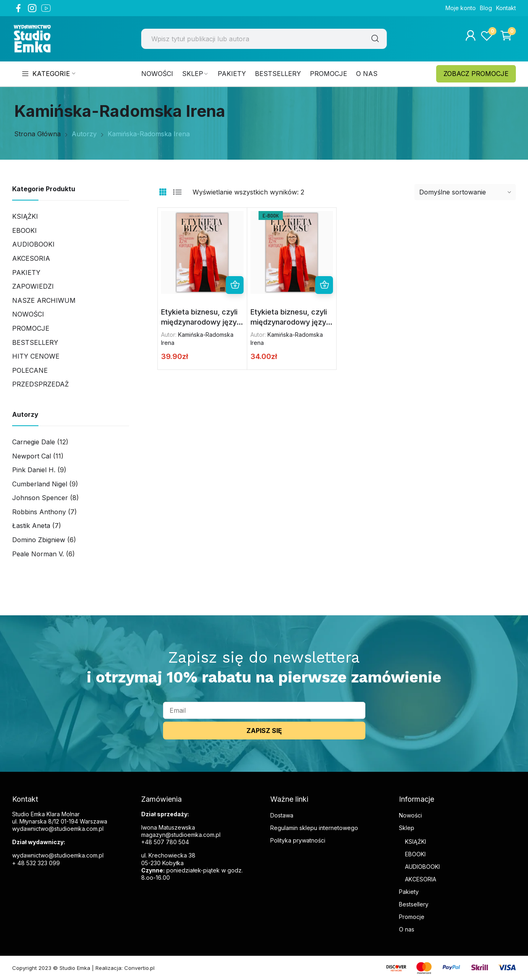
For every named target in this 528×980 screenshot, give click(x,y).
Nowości (28, 314)
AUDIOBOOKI (422, 867)
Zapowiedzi (33, 286)
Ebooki (24, 230)
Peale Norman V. (38, 554)
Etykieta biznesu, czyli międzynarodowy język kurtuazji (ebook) (290, 322)
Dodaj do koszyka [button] (324, 285)
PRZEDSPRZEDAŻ (40, 384)
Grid (163, 192)
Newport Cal (32, 456)
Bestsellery (35, 342)
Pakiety (26, 272)
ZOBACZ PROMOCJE (476, 74)
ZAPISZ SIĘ (264, 731)
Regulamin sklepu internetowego (314, 828)
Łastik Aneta (31, 526)
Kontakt (506, 8)
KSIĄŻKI (416, 842)
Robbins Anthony (39, 512)
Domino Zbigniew (39, 540)
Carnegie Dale (34, 442)
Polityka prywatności (298, 840)
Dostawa (282, 815)
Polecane (30, 370)
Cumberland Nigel (40, 484)
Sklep (407, 828)
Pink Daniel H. (34, 470)
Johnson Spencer (40, 498)
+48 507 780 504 (165, 842)
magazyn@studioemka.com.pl (181, 835)
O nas (407, 929)
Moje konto (461, 8)
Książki (25, 216)
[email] (264, 710)
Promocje (31, 328)
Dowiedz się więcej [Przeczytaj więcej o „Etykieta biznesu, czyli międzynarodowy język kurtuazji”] (235, 285)
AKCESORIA (31, 258)
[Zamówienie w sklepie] (465, 192)
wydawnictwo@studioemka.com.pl (58, 855)
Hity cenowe (36, 356)
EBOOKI (415, 854)
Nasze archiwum (44, 300)
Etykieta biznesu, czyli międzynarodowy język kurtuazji (201, 322)
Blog (486, 8)
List (177, 192)
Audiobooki (33, 244)
